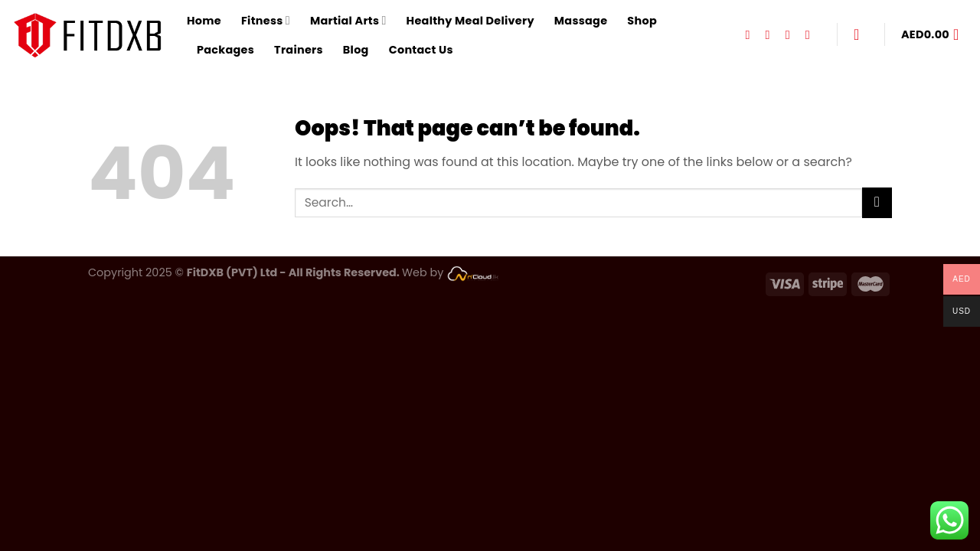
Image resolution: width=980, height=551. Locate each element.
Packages (225, 50)
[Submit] (877, 202)
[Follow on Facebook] (751, 34)
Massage (581, 21)
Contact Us (421, 50)
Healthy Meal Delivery (470, 21)
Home (204, 21)
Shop (642, 21)
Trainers (299, 50)
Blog (356, 50)
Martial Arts (348, 21)
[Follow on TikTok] (792, 34)
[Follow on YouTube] (812, 34)
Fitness (266, 21)
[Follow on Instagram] (772, 34)
